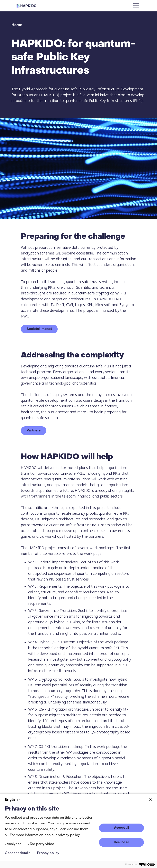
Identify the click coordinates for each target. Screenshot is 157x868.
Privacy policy (48, 853)
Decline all (122, 842)
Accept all (122, 828)
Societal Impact (39, 329)
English (13, 799)
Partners (34, 431)
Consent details (18, 853)
